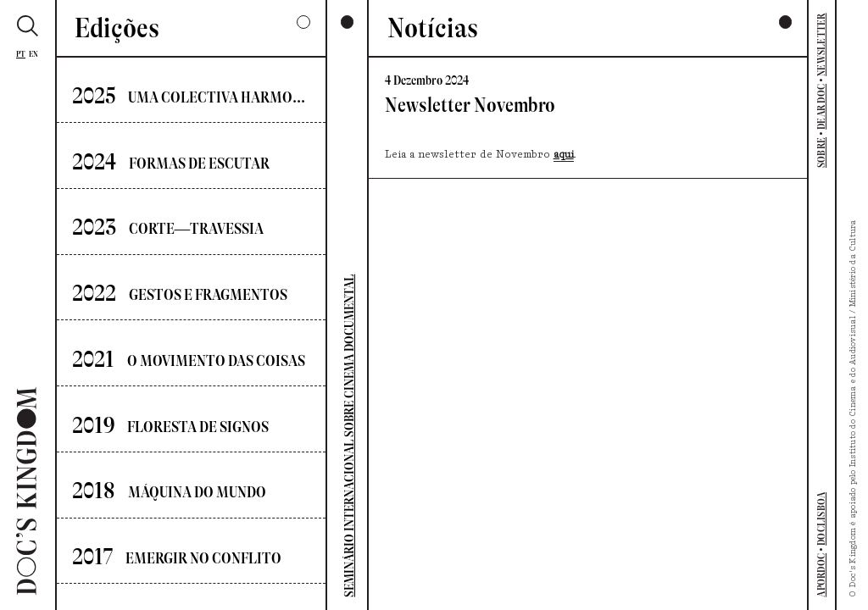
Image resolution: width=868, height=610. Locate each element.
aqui (564, 155)
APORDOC (821, 575)
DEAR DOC (821, 107)
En (34, 54)
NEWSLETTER (821, 44)
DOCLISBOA (821, 519)
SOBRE (821, 152)
